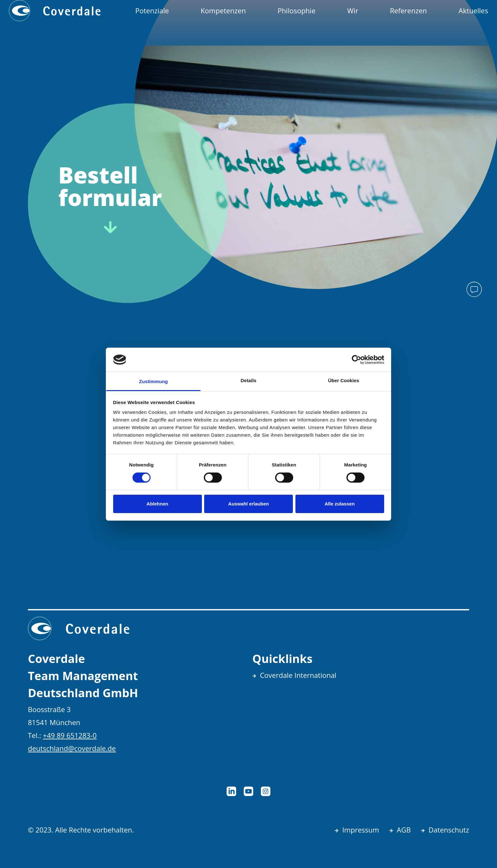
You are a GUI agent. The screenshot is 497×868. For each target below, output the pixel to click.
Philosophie (297, 10)
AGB (404, 830)
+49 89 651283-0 (70, 735)
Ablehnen (157, 504)
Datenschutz (449, 830)
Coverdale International (298, 675)
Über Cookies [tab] (344, 380)
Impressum (361, 830)
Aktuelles (473, 10)
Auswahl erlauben (248, 504)
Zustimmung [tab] (154, 381)
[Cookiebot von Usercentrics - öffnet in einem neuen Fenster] (356, 360)
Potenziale (152, 10)
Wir (353, 10)
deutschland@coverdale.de (72, 748)
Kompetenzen (223, 10)
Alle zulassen (340, 504)
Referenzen (408, 10)
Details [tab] (248, 380)
